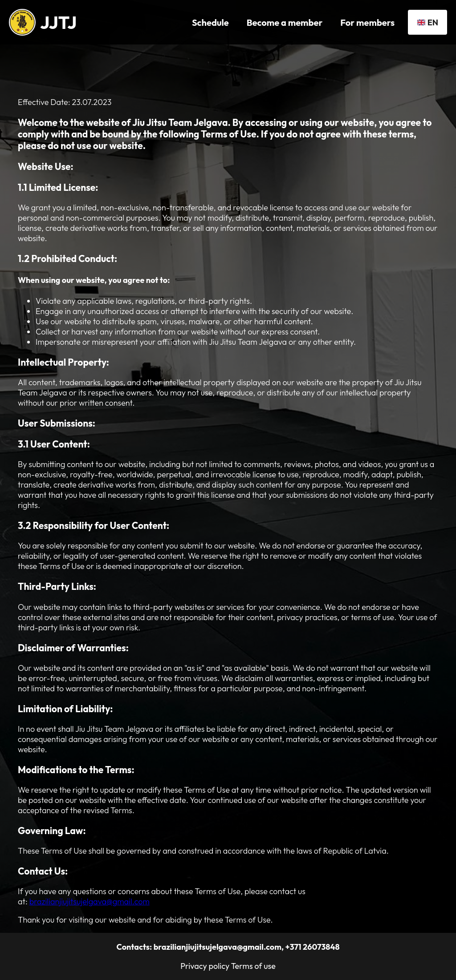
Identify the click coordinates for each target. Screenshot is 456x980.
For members (367, 22)
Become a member (285, 22)
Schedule (210, 22)
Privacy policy (205, 966)
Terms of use (253, 966)
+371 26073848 (312, 947)
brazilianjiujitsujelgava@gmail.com (90, 901)
